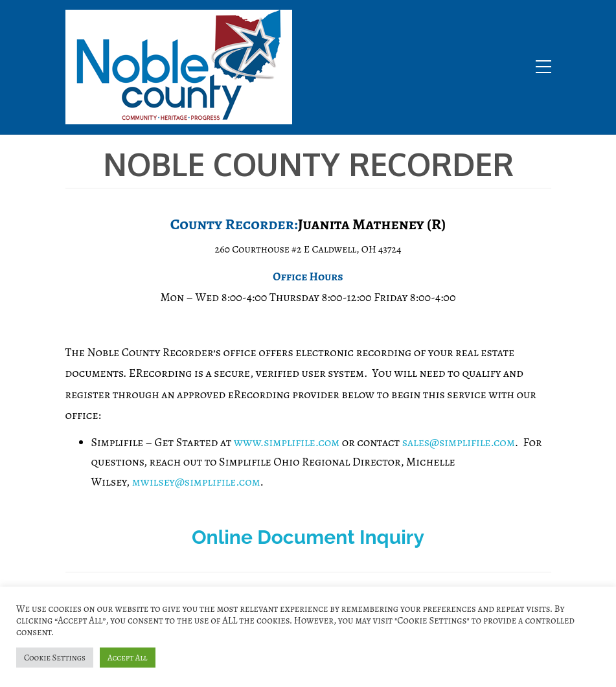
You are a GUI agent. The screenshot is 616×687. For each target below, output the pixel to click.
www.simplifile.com (287, 442)
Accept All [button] (128, 658)
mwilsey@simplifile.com (196, 482)
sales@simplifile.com (459, 442)
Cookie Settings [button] (55, 658)
